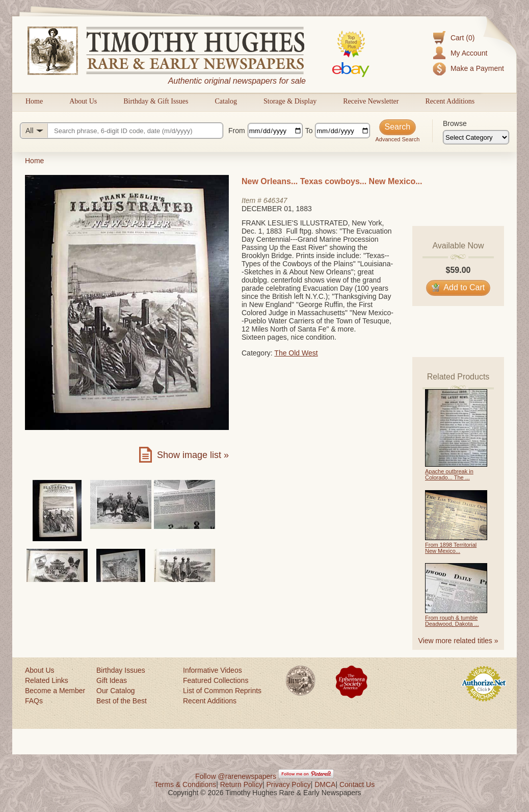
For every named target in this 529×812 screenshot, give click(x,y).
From (237, 131)
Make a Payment (477, 68)
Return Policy (241, 784)
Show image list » (193, 455)
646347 (275, 200)
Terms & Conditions (185, 784)
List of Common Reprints (222, 691)
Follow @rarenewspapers (236, 776)
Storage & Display (290, 101)
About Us (83, 101)
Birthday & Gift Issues (156, 101)
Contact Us (357, 784)
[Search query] (122, 131)
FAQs (34, 701)
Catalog (226, 101)
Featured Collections (216, 680)
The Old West (296, 353)
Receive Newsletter (371, 101)
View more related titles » (458, 641)
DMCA (325, 784)
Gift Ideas (112, 680)
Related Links (47, 680)
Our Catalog (115, 691)
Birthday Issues (121, 670)
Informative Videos (213, 670)
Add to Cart (458, 287)
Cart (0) (462, 38)
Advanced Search (397, 139)
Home (34, 101)
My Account (469, 53)
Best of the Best (122, 701)
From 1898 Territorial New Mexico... (451, 548)
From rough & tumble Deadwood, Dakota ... (452, 621)
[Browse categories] (476, 137)
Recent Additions (450, 101)
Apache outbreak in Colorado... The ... (449, 474)
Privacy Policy (289, 784)
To (309, 131)
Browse (455, 123)
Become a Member (55, 691)
